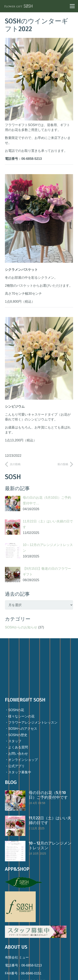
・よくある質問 (16, 747)
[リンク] (19, 6)
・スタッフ (13, 741)
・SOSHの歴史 (16, 735)
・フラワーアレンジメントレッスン (31, 722)
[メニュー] (72, 6)
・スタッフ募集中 (18, 772)
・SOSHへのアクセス (21, 729)
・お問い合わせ (16, 754)
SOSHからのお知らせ (21, 627)
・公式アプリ (15, 766)
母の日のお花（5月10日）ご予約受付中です (48, 795)
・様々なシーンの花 (20, 716)
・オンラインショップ (21, 760)
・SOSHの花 (14, 710)
